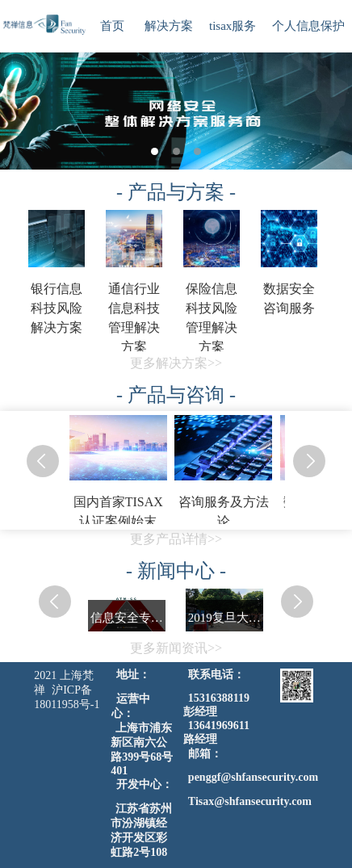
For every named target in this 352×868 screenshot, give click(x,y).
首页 (112, 26)
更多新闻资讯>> (176, 648)
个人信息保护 (308, 26)
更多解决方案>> (176, 363)
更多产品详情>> (176, 539)
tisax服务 (233, 26)
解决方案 (169, 26)
